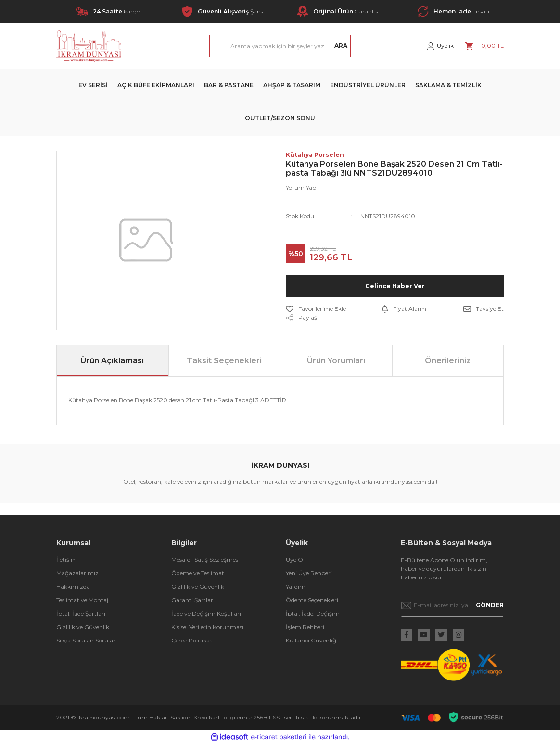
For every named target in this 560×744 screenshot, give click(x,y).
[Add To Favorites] (316, 309)
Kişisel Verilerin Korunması (207, 627)
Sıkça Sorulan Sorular (86, 640)
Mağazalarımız (77, 573)
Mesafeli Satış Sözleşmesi (205, 559)
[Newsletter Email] (452, 605)
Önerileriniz (448, 361)
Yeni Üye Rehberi (309, 573)
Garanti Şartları (193, 600)
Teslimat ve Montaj (82, 600)
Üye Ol (295, 559)
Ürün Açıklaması (112, 361)
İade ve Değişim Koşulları (206, 613)
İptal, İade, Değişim (313, 613)
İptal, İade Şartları (81, 613)
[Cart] (484, 46)
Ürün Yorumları (336, 361)
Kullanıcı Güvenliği (312, 640)
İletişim (67, 559)
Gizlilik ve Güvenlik (83, 627)
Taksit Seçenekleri (224, 361)
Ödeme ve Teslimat (198, 573)
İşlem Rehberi (305, 627)
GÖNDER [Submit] (490, 605)
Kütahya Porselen (315, 155)
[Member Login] (440, 46)
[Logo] (89, 46)
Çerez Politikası (192, 640)
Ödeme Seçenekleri (312, 600)
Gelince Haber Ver (395, 286)
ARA (341, 45)
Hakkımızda (73, 586)
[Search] (280, 46)
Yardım (296, 586)
